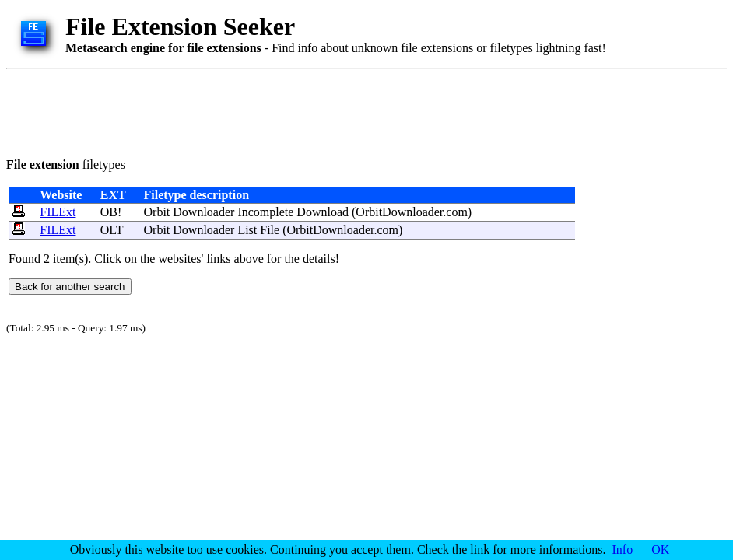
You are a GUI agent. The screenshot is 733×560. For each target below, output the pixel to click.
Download (323, 212)
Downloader (203, 212)
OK (660, 549)
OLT (112, 230)
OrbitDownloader (399, 212)
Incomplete (265, 212)
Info (623, 549)
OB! (111, 212)
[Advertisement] (289, 110)
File (270, 230)
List (247, 230)
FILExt (58, 212)
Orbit (157, 212)
